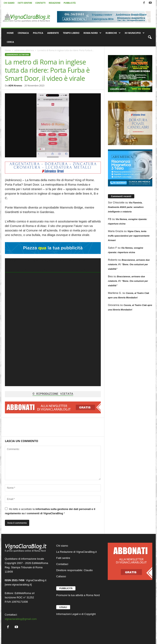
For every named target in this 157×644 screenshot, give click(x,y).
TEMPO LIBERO (71, 33)
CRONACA (23, 33)
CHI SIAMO (9, 3)
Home (8, 50)
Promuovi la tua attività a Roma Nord (78, 595)
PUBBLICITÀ (70, 3)
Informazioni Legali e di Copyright (76, 614)
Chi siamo (62, 546)
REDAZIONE (54, 3)
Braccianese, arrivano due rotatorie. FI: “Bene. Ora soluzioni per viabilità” (129, 264)
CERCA (10, 42)
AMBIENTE (53, 33)
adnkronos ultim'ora (24, 50)
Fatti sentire (63, 558)
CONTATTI (40, 3)
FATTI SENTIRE (25, 3)
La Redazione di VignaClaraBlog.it (76, 552)
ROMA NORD (93, 33)
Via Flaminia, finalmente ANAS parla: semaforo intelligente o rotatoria (126, 207)
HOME (10, 33)
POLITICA (38, 33)
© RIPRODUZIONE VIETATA (53, 394)
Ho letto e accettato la (50, 511)
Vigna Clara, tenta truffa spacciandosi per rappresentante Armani (129, 236)
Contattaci (62, 564)
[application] (53, 322)
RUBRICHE (113, 33)
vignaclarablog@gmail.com (21, 619)
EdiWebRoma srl (24, 593)
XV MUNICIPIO (135, 33)
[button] (150, 37)
